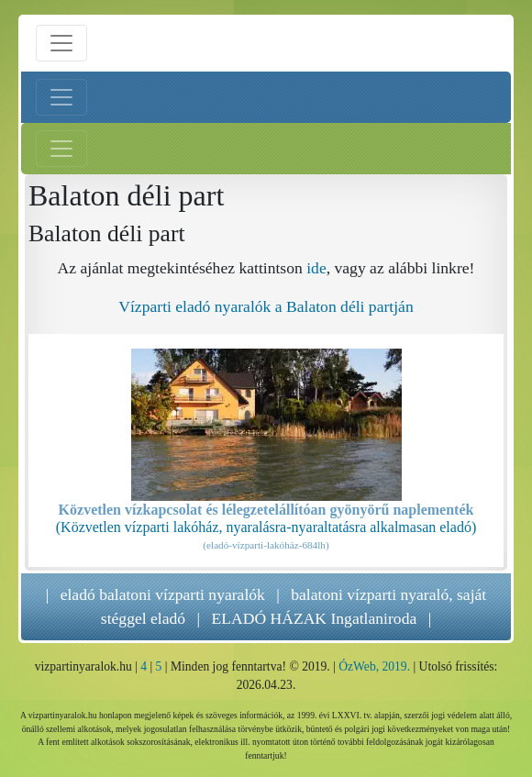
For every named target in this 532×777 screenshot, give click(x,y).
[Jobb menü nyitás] (61, 149)
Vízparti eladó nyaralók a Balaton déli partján (266, 306)
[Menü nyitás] (61, 43)
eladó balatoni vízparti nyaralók (163, 594)
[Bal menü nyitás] (61, 97)
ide (316, 268)
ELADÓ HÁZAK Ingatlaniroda (314, 618)
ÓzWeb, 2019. (374, 666)
